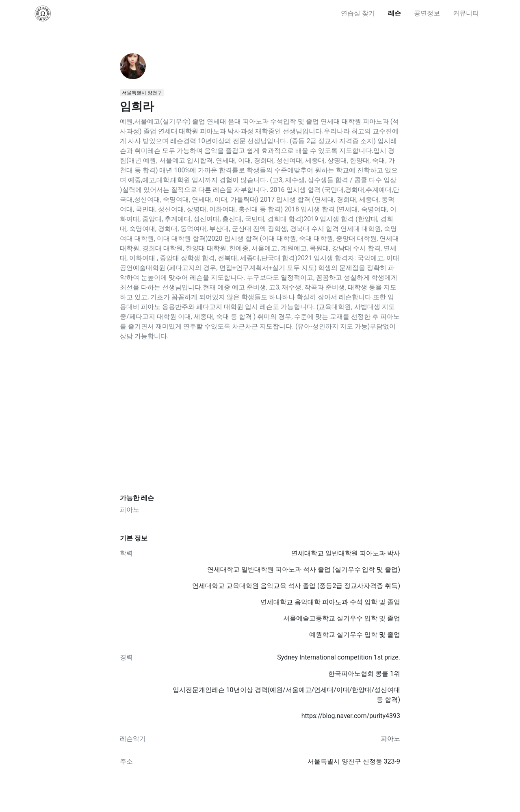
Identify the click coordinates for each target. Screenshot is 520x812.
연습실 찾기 (358, 13)
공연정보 (427, 13)
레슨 (394, 13)
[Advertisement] (260, 418)
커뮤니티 (466, 13)
